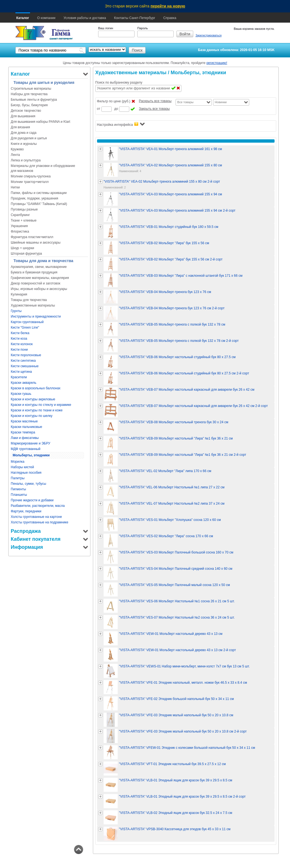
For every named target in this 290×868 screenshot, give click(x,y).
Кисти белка (20, 333)
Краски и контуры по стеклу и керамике (41, 405)
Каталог (23, 18)
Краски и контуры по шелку (32, 416)
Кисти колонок (22, 344)
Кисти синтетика (23, 361)
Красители (19, 377)
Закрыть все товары (154, 109)
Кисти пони (19, 350)
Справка (170, 18)
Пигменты (18, 489)
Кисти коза (19, 339)
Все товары (185, 102)
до (116, 109)
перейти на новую (168, 6)
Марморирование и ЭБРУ (30, 443)
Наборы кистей (22, 467)
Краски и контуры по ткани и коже (37, 410)
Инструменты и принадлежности (36, 316)
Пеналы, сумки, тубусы (29, 484)
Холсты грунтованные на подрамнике (40, 522)
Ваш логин (106, 28)
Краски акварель (24, 383)
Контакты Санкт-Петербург (135, 18)
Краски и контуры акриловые (33, 399)
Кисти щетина (21, 372)
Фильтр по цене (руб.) (114, 101)
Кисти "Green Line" (25, 328)
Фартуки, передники (26, 511)
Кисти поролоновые (26, 355)
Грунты (16, 311)
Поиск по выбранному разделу (119, 82)
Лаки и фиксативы (25, 438)
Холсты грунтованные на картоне (36, 517)
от (99, 109)
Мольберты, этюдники (31, 455)
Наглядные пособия (26, 473)
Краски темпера (23, 432)
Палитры (18, 478)
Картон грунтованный (27, 322)
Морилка (18, 462)
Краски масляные (24, 421)
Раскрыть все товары (155, 101)
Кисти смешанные (25, 366)
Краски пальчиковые (26, 427)
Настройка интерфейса (121, 124)
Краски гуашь (21, 394)
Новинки (221, 102)
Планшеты (19, 495)
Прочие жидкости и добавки (32, 500)
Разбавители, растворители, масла (38, 506)
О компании (46, 18)
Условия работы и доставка (85, 18)
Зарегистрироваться (209, 35)
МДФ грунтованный (25, 449)
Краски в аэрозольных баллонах (36, 388)
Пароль (143, 28)
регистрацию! (217, 63)
